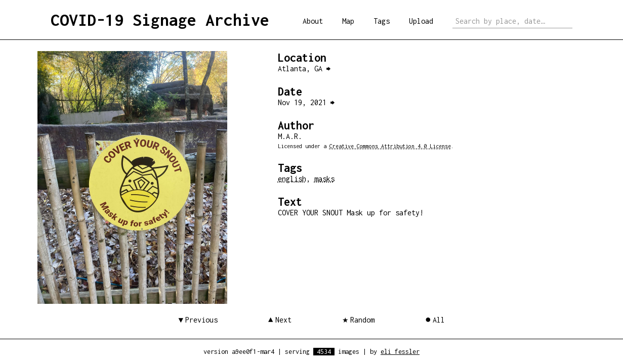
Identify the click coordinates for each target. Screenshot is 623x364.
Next (283, 320)
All (439, 320)
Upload (421, 21)
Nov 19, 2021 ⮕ (306, 102)
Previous (201, 320)
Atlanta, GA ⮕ (304, 69)
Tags (382, 21)
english (292, 179)
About (313, 21)
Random (362, 320)
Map (348, 21)
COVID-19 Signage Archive (160, 20)
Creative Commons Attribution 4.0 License (390, 146)
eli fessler (400, 352)
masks (324, 179)
